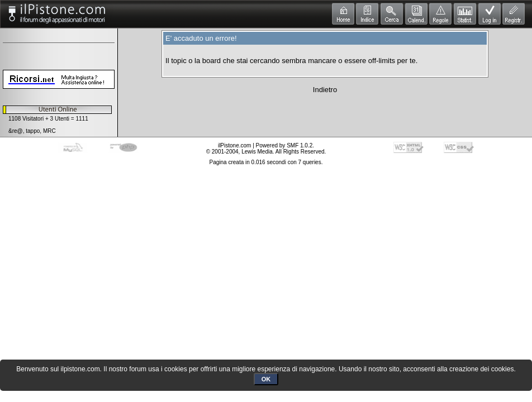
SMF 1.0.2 (300, 145)
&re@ (16, 131)
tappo (33, 131)
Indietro (325, 90)
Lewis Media (257, 152)
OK (266, 379)
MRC (49, 131)
